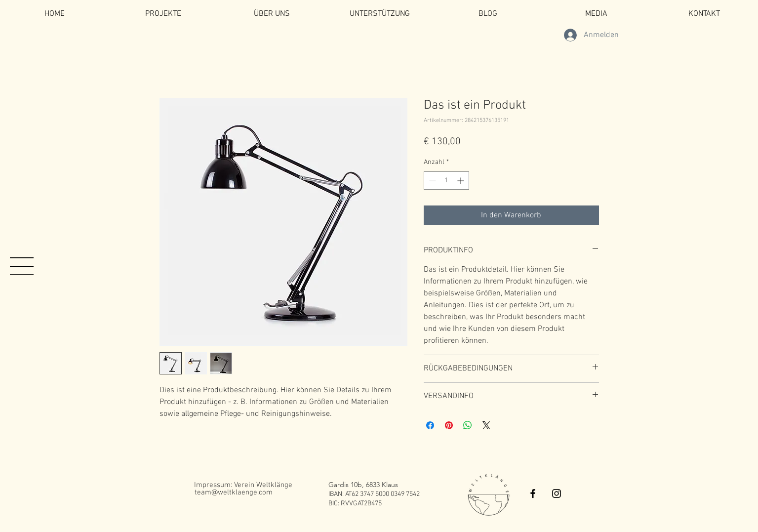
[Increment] (461, 181)
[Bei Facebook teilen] (430, 425)
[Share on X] (486, 425)
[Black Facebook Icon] (533, 493)
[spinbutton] (446, 181)
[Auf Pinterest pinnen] (449, 425)
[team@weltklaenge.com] (234, 492)
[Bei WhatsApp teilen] (468, 425)
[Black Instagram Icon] (557, 493)
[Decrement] (431, 181)
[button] (22, 266)
